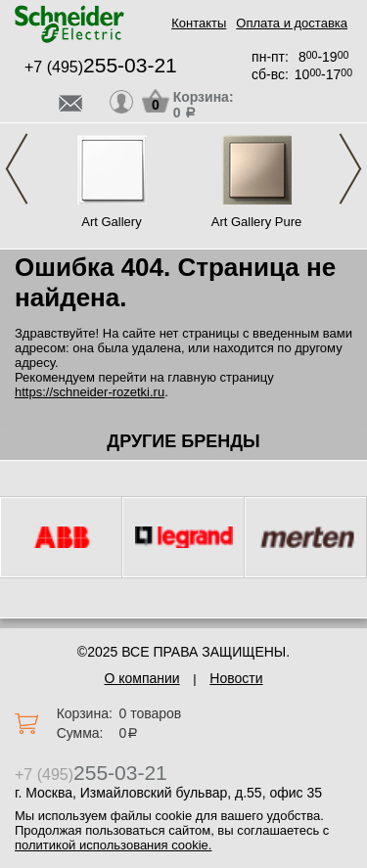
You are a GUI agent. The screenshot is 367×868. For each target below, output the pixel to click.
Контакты (199, 23)
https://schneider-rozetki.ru (90, 392)
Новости (236, 678)
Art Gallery (111, 222)
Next (350, 169)
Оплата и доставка (292, 23)
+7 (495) (101, 67)
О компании (141, 678)
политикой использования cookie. (113, 845)
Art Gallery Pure (256, 222)
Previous (17, 169)
